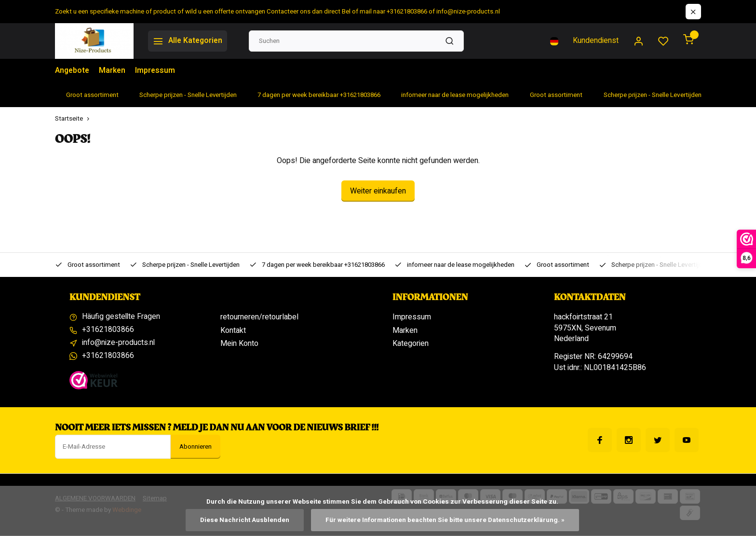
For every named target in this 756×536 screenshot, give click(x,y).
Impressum (157, 71)
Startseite (74, 119)
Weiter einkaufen (378, 191)
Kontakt (233, 330)
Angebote (73, 71)
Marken (114, 71)
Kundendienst (596, 41)
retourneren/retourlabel (259, 317)
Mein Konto (239, 344)
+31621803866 (108, 330)
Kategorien (411, 344)
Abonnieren (196, 447)
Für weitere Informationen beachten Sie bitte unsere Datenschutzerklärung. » (445, 520)
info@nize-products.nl (119, 344)
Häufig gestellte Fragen (121, 317)
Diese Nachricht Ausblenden (244, 520)
